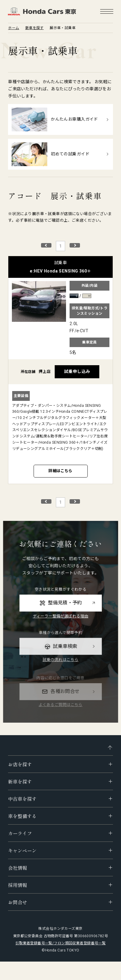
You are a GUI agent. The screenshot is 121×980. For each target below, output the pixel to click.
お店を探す (20, 764)
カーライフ (20, 833)
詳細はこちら (60, 471)
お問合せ (18, 902)
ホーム (14, 28)
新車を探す (34, 28)
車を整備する (22, 816)
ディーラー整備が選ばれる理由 (60, 627)
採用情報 (18, 885)
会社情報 (18, 868)
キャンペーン (22, 850)
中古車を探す (22, 799)
